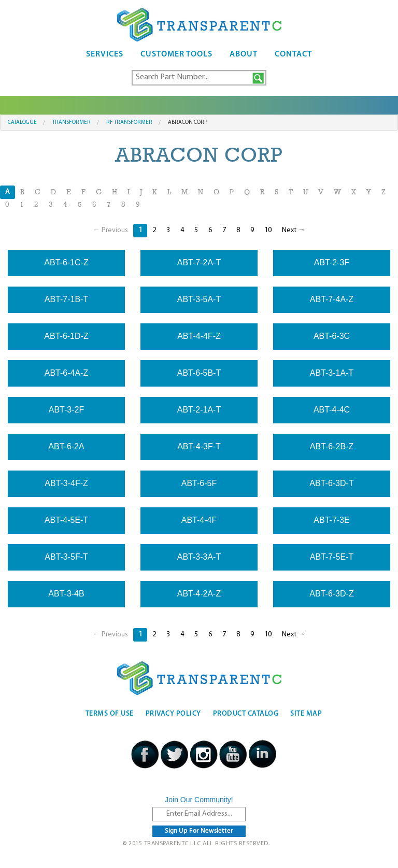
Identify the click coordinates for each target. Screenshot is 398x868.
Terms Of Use (110, 714)
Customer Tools (176, 54)
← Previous (110, 230)
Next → (294, 230)
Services (105, 54)
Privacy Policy (173, 714)
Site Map (306, 714)
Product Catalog (246, 714)
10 (268, 230)
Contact (293, 54)
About (244, 54)
